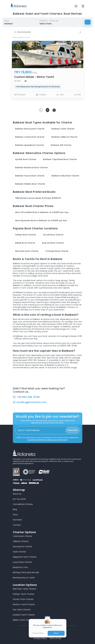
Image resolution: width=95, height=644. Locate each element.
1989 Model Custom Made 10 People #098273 (38, 198)
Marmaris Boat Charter (27, 251)
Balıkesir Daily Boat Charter (65, 176)
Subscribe (72, 430)
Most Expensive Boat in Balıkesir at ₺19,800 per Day (41, 220)
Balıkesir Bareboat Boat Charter (32, 168)
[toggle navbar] (76, 6)
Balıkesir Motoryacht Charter (30, 129)
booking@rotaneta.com (32, 402)
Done (56, 633)
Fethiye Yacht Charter (24, 594)
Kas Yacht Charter (22, 610)
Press (15, 515)
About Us (17, 494)
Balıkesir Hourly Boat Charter (30, 176)
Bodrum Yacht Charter (24, 604)
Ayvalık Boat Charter (26, 159)
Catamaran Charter (23, 536)
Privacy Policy (40, 638)
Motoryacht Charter (23, 547)
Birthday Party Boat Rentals (26, 572)
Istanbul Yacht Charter (24, 615)
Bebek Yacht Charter (23, 620)
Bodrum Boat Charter (53, 243)
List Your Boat (19, 499)
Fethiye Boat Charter (26, 235)
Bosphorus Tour (20, 567)
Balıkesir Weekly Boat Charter (30, 184)
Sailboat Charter (21, 541)
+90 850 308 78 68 (28, 397)
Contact (17, 525)
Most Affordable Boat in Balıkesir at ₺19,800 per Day (42, 212)
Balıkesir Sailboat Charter (64, 137)
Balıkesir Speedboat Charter (30, 145)
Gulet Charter (20, 552)
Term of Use (55, 638)
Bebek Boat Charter (25, 243)
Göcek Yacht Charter (23, 599)
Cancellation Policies (23, 504)
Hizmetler (17, 520)
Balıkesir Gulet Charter (63, 129)
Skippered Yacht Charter (25, 557)
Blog (15, 509)
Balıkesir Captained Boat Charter (60, 159)
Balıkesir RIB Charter (61, 145)
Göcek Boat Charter (53, 235)
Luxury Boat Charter (22, 562)
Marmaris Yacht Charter (25, 589)
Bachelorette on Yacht (24, 578)
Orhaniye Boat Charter (57, 251)
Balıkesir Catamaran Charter (30, 137)
